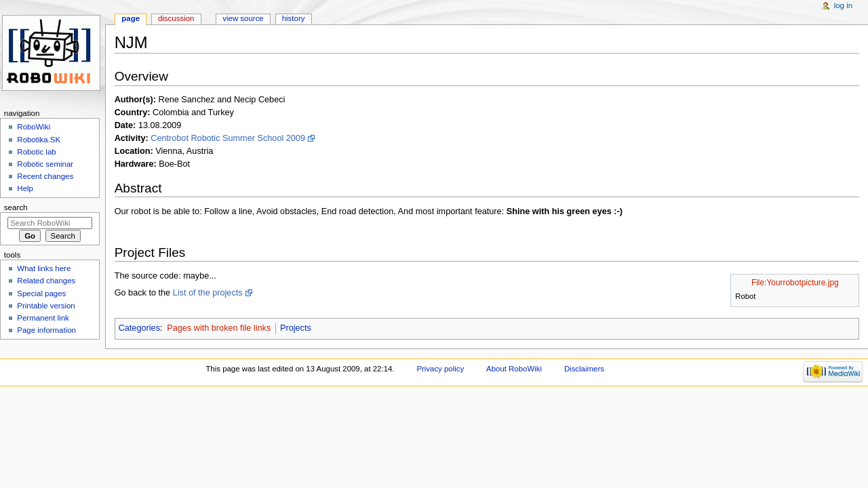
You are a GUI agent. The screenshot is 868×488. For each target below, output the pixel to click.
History (294, 18)
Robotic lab (36, 152)
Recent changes (45, 176)
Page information (46, 330)
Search (16, 207)
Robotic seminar (45, 164)
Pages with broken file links (219, 328)
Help (25, 188)
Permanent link (43, 318)
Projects (296, 328)
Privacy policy (440, 369)
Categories (139, 328)
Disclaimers (584, 369)
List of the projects (208, 293)
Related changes (46, 281)
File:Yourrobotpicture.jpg (795, 283)
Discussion (176, 18)
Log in (843, 5)
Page (131, 18)
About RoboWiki (514, 369)
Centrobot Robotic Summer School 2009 (228, 138)
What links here (44, 268)
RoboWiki (34, 127)
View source (243, 18)
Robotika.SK (39, 140)
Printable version (46, 306)
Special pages (41, 293)
